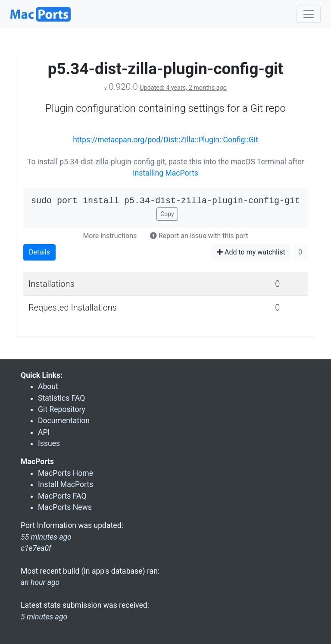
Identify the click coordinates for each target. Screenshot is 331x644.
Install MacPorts (66, 484)
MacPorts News (65, 507)
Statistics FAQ (61, 398)
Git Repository (62, 409)
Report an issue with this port (199, 236)
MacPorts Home (66, 473)
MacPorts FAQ (62, 496)
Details (39, 252)
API (44, 432)
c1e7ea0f (36, 548)
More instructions (110, 236)
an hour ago (40, 582)
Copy (167, 214)
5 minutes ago (44, 617)
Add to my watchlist (251, 252)
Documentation (64, 421)
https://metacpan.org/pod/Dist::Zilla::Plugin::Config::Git (165, 140)
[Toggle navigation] (309, 14)
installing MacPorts (165, 173)
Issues (49, 443)
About (48, 386)
